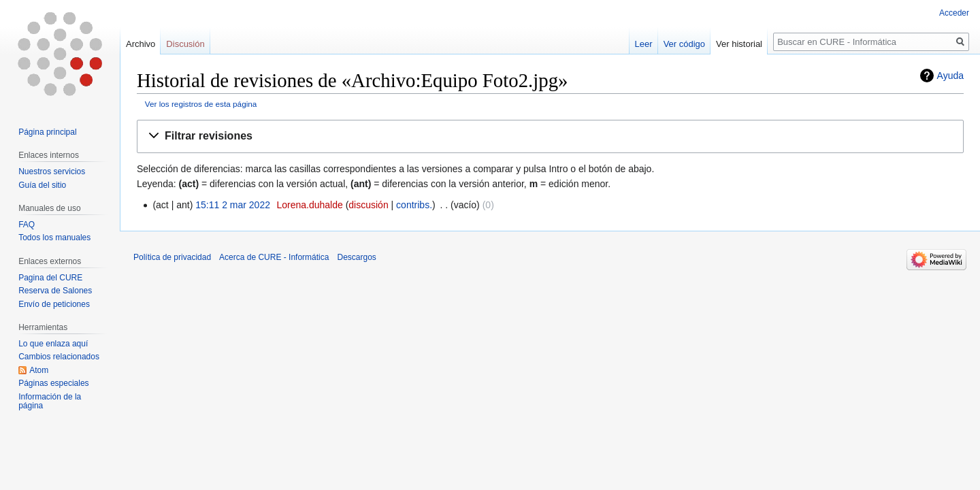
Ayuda (950, 76)
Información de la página (50, 402)
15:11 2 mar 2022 (233, 205)
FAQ (27, 225)
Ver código (684, 44)
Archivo (141, 44)
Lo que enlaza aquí (53, 344)
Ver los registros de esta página (201, 104)
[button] (550, 136)
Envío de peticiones (54, 304)
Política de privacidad (172, 257)
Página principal (47, 132)
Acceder (954, 13)
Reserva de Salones (55, 291)
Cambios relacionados (59, 357)
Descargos (356, 257)
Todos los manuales (54, 238)
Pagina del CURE (50, 278)
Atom (39, 370)
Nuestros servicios (52, 171)
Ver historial (739, 44)
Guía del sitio (42, 185)
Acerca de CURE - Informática (274, 257)
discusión (368, 205)
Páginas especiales (53, 383)
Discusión (185, 44)
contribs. (414, 205)
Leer (644, 44)
